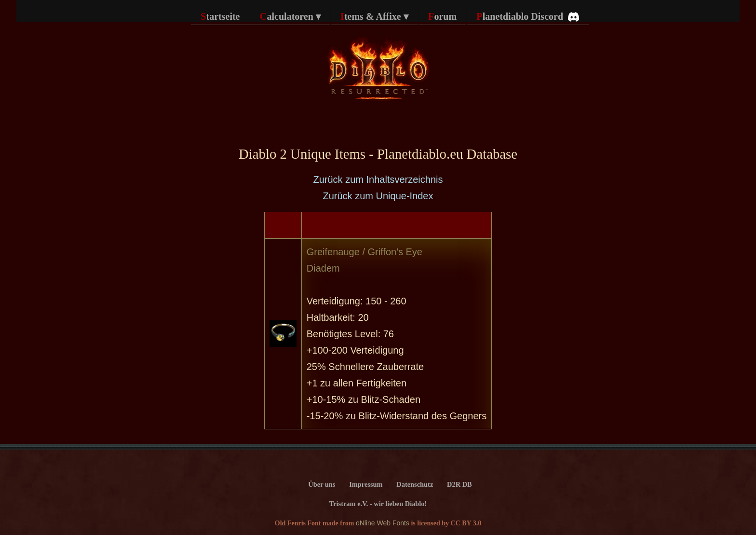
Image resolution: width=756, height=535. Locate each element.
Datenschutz (415, 484)
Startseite (220, 16)
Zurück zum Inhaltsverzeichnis (378, 179)
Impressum (366, 484)
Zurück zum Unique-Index (378, 196)
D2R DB (459, 484)
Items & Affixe (374, 16)
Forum (442, 16)
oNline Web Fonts (383, 523)
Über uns (322, 484)
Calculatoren (290, 16)
